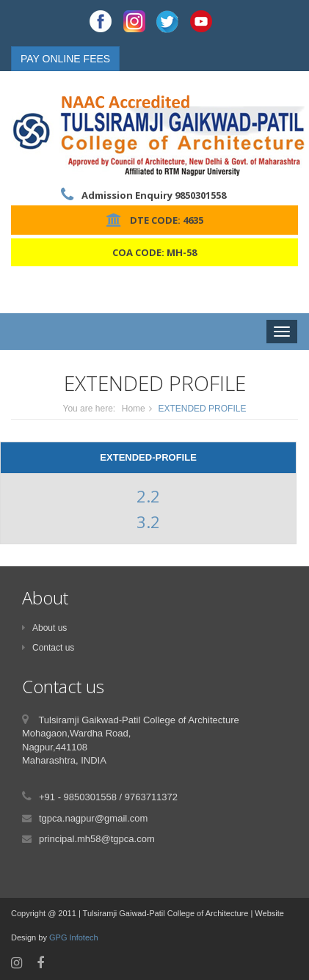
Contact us (48, 648)
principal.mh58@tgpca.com (97, 839)
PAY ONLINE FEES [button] (65, 59)
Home (134, 409)
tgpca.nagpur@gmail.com (93, 818)
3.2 (148, 522)
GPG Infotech (74, 937)
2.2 (148, 496)
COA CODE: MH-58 (154, 252)
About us (44, 628)
